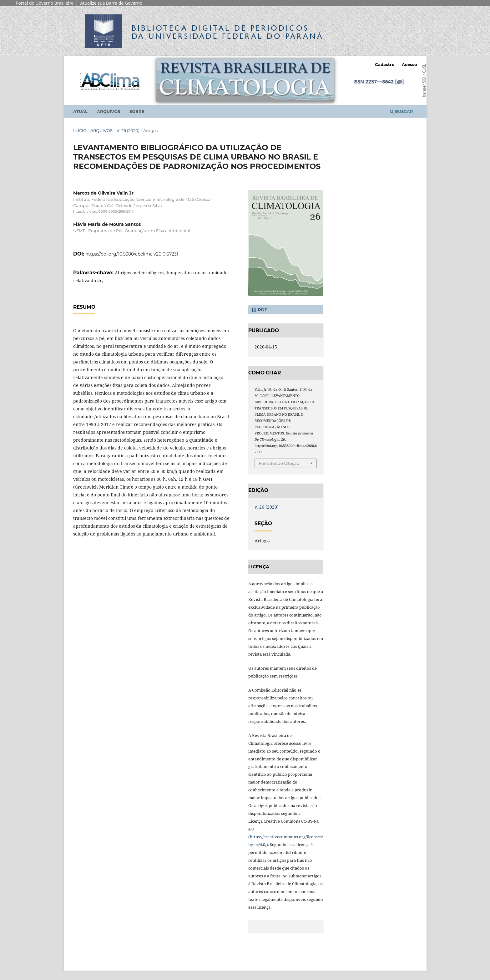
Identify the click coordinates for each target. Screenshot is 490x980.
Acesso (409, 64)
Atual (80, 111)
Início (80, 130)
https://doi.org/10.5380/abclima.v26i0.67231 (132, 254)
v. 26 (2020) (128, 130)
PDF (262, 310)
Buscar (402, 111)
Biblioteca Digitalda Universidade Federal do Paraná (228, 32)
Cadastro (385, 64)
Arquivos (109, 111)
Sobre (137, 111)
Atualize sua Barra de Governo (111, 3)
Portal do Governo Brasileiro (45, 3)
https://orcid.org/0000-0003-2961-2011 (103, 212)
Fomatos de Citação (279, 463)
